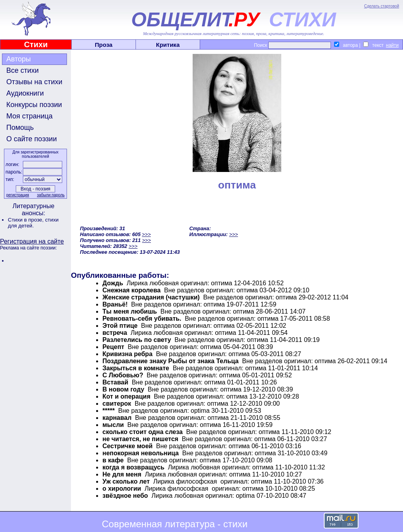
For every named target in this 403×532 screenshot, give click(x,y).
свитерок (117, 404)
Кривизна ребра (127, 354)
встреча (115, 333)
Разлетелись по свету (137, 340)
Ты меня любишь (130, 311)
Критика (168, 45)
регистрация (18, 195)
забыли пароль (51, 195)
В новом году (123, 389)
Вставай (115, 382)
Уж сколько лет (126, 481)
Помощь (20, 127)
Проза (104, 45)
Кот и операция (126, 396)
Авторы (19, 59)
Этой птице (120, 326)
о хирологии (122, 489)
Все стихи (22, 70)
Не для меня (122, 474)
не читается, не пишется (140, 439)
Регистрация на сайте (32, 241)
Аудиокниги (25, 93)
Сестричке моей (127, 446)
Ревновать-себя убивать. (142, 319)
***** (109, 411)
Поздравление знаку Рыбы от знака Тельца (171, 361)
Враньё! (115, 304)
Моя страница (30, 116)
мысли (113, 425)
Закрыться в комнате (136, 368)
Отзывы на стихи (34, 82)
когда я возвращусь (133, 467)
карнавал (117, 418)
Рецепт (113, 347)
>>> (146, 234)
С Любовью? (123, 375)
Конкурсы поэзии (34, 105)
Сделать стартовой (382, 6)
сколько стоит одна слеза (143, 432)
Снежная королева (132, 290)
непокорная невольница (141, 453)
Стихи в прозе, (26, 220)
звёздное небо (125, 496)
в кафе (113, 460)
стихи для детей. (33, 223)
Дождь (113, 283)
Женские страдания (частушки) (151, 297)
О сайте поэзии (32, 139)
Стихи (36, 44)
